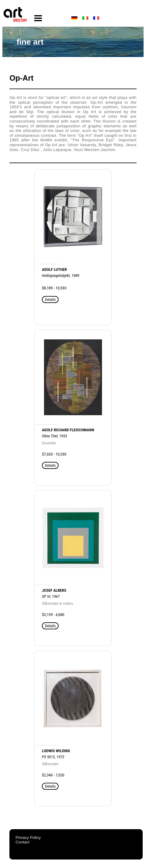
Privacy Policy (28, 838)
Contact (22, 842)
